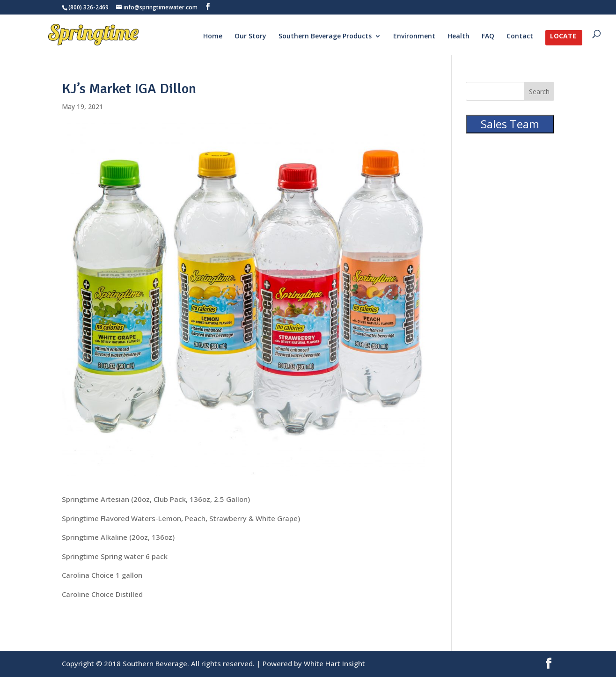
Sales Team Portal (510, 132)
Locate (563, 37)
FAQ (488, 37)
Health (458, 37)
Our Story (250, 37)
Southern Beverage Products (325, 37)
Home (213, 37)
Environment (414, 37)
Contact (520, 37)
